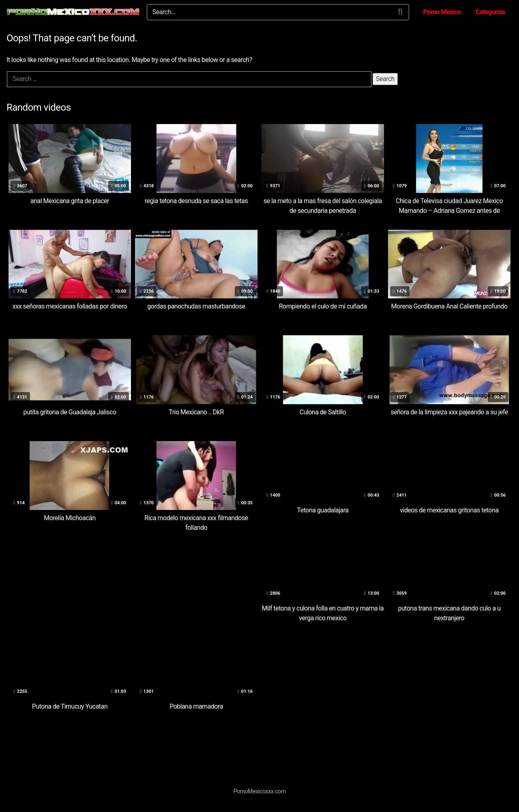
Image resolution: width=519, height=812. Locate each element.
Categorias (490, 12)
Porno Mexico (442, 12)
